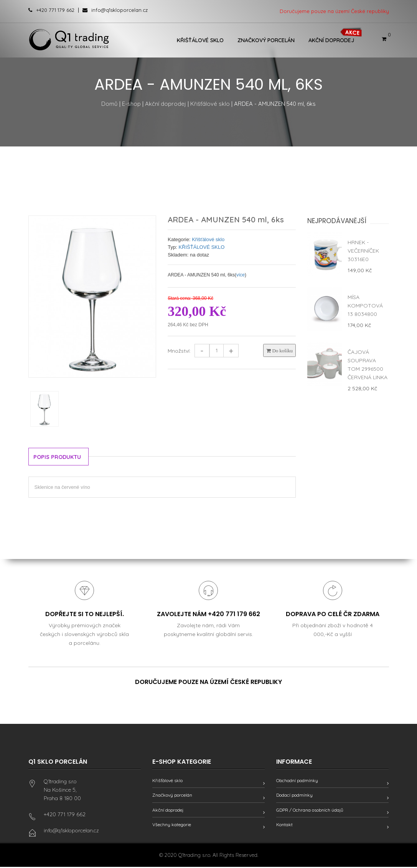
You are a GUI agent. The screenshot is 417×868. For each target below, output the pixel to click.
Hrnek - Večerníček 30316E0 (363, 251)
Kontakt (284, 825)
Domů (110, 104)
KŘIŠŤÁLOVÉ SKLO (201, 247)
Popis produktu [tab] (59, 457)
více (241, 275)
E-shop (131, 104)
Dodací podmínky (294, 796)
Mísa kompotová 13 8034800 (365, 306)
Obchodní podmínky (297, 782)
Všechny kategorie (172, 825)
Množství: (179, 351)
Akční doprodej (331, 40)
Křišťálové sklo (200, 40)
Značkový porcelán (266, 40)
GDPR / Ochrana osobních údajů (310, 811)
